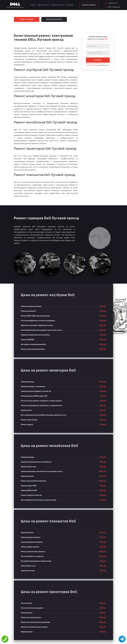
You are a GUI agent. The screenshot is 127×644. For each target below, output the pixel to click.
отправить (98, 60)
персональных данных (104, 65)
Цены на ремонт (43, 5)
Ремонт (33, 5)
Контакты (70, 5)
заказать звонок (89, 5)
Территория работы (58, 5)
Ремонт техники (27, 19)
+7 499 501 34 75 (113, 3)
